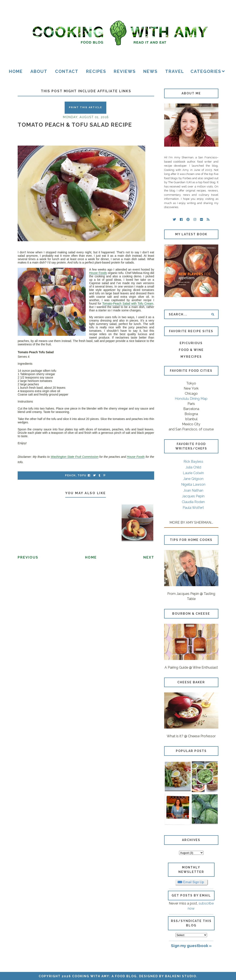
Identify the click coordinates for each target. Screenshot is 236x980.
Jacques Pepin (193, 496)
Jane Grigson (193, 479)
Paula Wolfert (193, 508)
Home (16, 71)
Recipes (96, 71)
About (39, 71)
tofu (82, 475)
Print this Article (85, 107)
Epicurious (191, 343)
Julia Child (193, 467)
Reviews (125, 71)
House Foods (98, 273)
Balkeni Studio (181, 976)
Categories (206, 71)
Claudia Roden (193, 502)
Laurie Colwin (193, 473)
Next (149, 557)
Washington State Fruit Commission (74, 457)
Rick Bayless (193, 462)
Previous (28, 557)
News (150, 71)
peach (70, 475)
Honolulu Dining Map (191, 399)
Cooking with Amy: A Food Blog (104, 976)
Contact (67, 71)
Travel (175, 71)
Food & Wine (191, 350)
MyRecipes (191, 357)
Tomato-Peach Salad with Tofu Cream (128, 304)
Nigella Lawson (193, 484)
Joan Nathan (193, 490)
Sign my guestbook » (191, 946)
